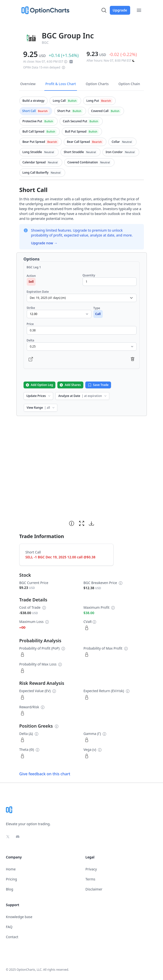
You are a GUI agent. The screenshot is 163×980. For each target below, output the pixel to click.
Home (11, 869)
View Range (41, 408)
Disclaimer (94, 889)
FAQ (9, 927)
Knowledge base (19, 917)
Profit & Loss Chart (61, 84)
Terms (90, 879)
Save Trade (98, 385)
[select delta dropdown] (82, 347)
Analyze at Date (83, 396)
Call (98, 314)
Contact (12, 937)
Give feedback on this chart (45, 774)
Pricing (11, 879)
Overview (28, 84)
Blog (10, 889)
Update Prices (39, 396)
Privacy (91, 869)
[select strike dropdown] (59, 314)
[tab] (34, 101)
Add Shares (70, 385)
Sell (31, 282)
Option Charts (97, 84)
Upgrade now (44, 243)
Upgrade (120, 10)
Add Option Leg (39, 385)
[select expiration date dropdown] (82, 298)
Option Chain (129, 84)
